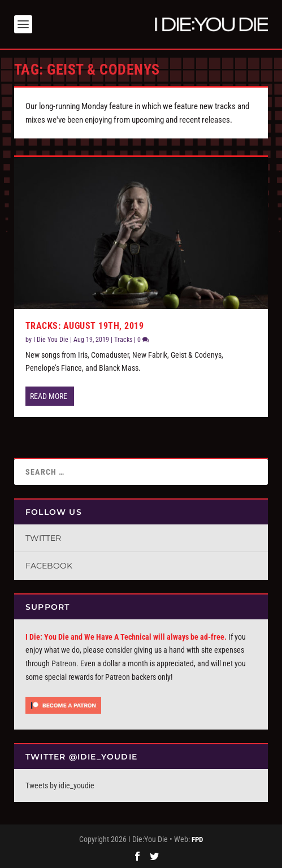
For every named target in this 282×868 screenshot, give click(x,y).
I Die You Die (51, 340)
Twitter (43, 538)
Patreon (64, 663)
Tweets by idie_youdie (60, 785)
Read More (49, 396)
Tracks (123, 340)
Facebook (49, 566)
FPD (197, 839)
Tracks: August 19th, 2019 (85, 326)
